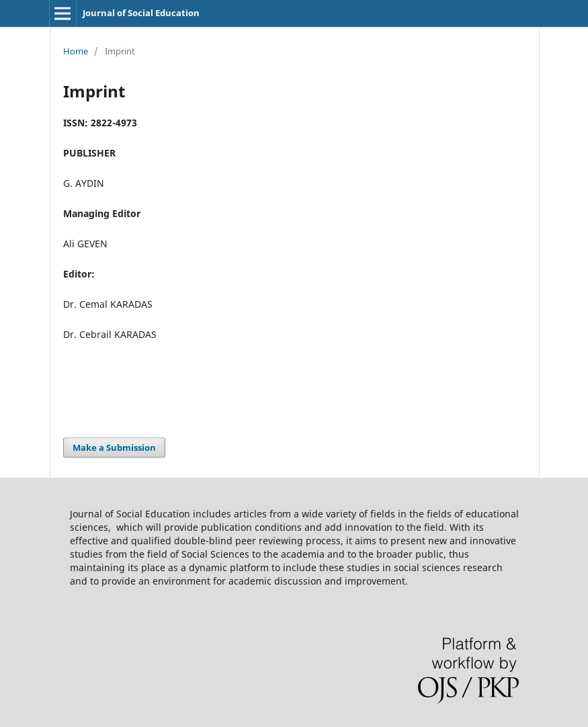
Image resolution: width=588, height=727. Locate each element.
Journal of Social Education (141, 13)
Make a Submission (114, 447)
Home (76, 51)
